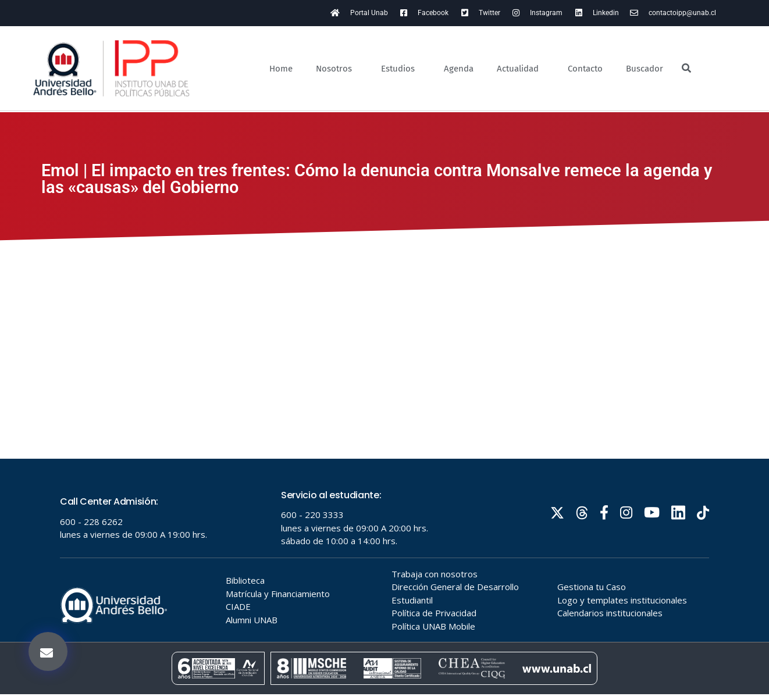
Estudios (401, 69)
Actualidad (521, 69)
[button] (48, 651)
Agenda (459, 69)
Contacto (585, 69)
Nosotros (337, 69)
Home (281, 69)
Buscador (645, 69)
